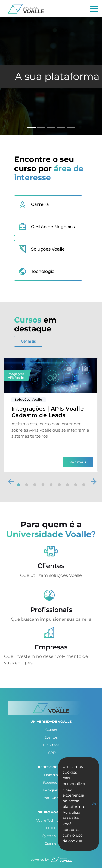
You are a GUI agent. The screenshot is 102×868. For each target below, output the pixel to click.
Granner (51, 843)
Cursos (51, 730)
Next (92, 480)
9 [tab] (84, 485)
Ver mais (28, 341)
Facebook (51, 783)
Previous (10, 480)
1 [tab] (18, 485)
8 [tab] (76, 485)
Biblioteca (51, 745)
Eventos (51, 737)
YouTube (51, 798)
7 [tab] (67, 485)
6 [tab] (59, 485)
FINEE (51, 828)
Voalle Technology (51, 820)
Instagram (51, 790)
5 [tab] (51, 485)
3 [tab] (35, 485)
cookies (70, 772)
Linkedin (51, 775)
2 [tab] (27, 485)
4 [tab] (43, 485)
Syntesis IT (51, 836)
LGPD (51, 753)
